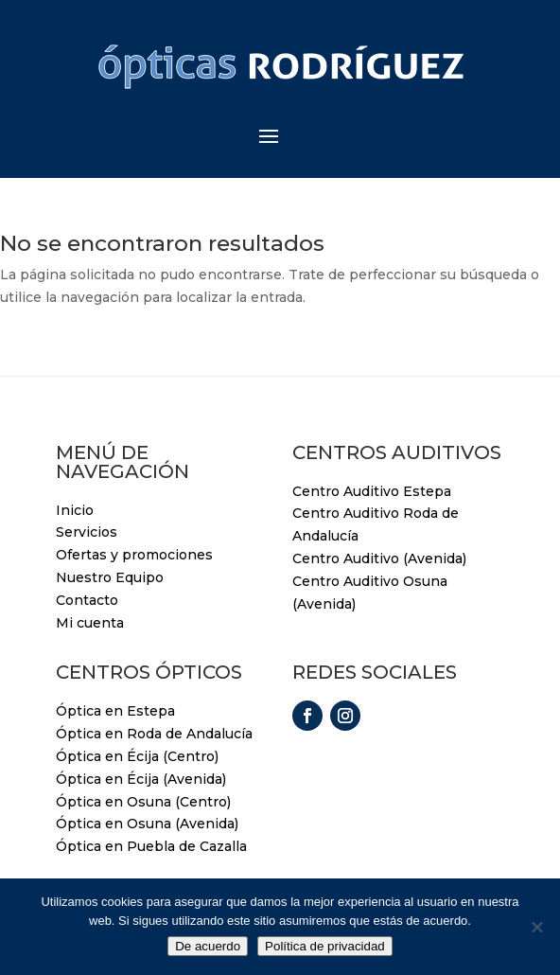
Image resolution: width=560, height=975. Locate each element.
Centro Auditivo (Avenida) (379, 558)
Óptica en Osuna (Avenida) (147, 824)
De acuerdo (208, 946)
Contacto (87, 600)
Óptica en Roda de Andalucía (154, 734)
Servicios (87, 532)
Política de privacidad (325, 946)
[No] (536, 927)
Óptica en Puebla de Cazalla (151, 846)
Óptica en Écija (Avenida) (141, 779)
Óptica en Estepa (115, 711)
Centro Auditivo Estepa (372, 491)
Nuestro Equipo (110, 577)
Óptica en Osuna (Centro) (143, 802)
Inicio (75, 510)
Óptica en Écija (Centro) (137, 756)
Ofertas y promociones (134, 555)
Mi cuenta (90, 623)
